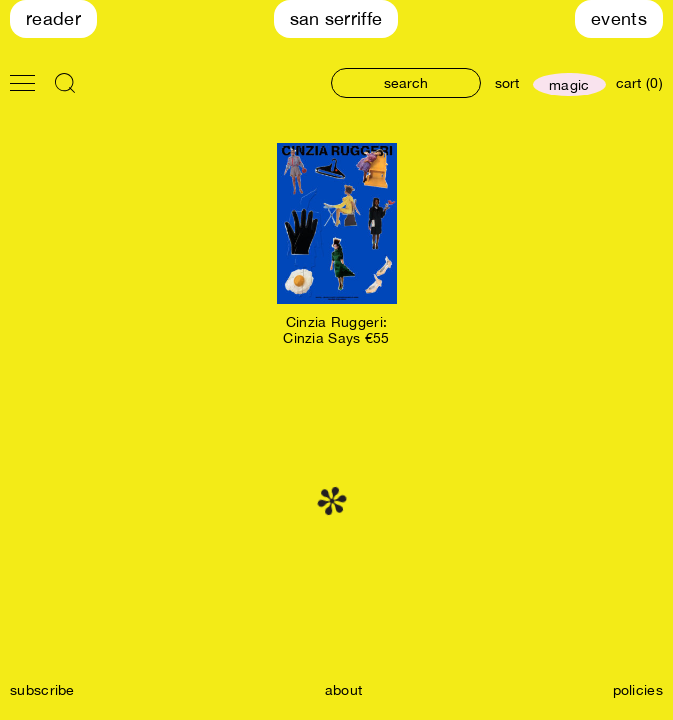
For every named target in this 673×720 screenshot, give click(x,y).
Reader (53, 18)
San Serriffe (336, 18)
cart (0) (639, 83)
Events (619, 18)
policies (638, 690)
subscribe (42, 690)
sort (507, 83)
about (344, 690)
